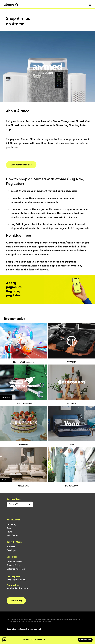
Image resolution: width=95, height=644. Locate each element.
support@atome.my (16, 580)
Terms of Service (15, 562)
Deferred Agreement (16, 569)
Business (11, 547)
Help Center (12, 535)
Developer (11, 550)
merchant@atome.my (17, 588)
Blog (9, 528)
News (9, 532)
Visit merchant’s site (21, 165)
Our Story (11, 525)
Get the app (16, 601)
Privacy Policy (13, 565)
